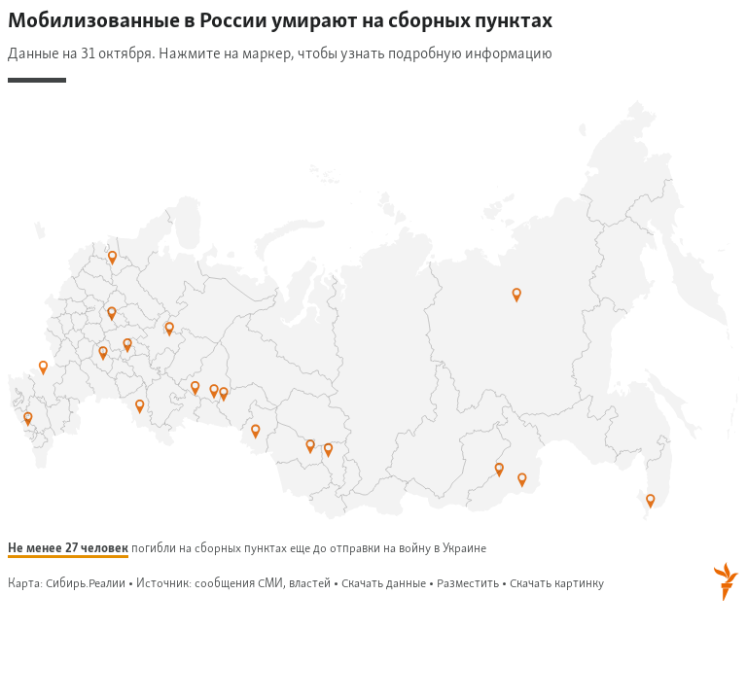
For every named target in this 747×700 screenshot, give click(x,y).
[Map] (373, 307)
